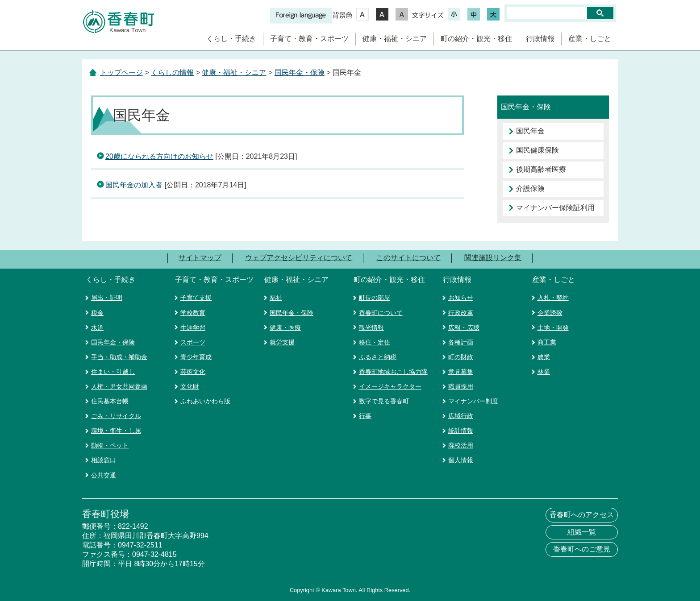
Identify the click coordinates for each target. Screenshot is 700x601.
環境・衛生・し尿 (116, 431)
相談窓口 (104, 460)
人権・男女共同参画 (119, 386)
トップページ (121, 73)
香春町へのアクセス (582, 515)
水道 (97, 327)
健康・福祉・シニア (395, 39)
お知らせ (461, 298)
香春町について (381, 313)
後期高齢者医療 (541, 169)
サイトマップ (200, 258)
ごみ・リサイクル (116, 416)
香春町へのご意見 (582, 549)
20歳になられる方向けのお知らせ (159, 156)
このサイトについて (408, 258)
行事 (365, 416)
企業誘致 (550, 313)
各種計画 (461, 342)
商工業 (547, 342)
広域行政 (461, 416)
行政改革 (461, 313)
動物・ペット (110, 445)
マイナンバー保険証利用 (555, 208)
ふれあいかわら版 (205, 401)
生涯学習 (193, 327)
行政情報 (540, 39)
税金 (97, 313)
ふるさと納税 (378, 357)
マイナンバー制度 (473, 401)
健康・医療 (285, 327)
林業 (544, 372)
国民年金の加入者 (134, 185)
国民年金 (530, 131)
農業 (544, 357)
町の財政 (461, 357)
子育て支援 (196, 298)
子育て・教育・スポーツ (309, 39)
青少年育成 (196, 357)
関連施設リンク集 (493, 258)
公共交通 (104, 475)
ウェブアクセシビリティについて (299, 258)
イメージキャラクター (390, 386)
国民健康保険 (537, 150)
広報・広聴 (464, 327)
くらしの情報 (172, 73)
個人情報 (461, 460)
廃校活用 (461, 445)
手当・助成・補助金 (119, 357)
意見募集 (461, 372)
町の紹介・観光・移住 (476, 39)
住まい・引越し (113, 372)
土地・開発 (553, 327)
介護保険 (530, 189)
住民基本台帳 (110, 401)
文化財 (190, 386)
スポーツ (193, 342)
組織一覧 (582, 532)
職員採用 (461, 386)
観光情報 (371, 327)
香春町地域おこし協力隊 (393, 372)
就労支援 (282, 342)
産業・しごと (590, 39)
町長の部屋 (375, 298)
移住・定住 (375, 342)
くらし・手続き (231, 39)
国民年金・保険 (300, 73)
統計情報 (461, 431)
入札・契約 (553, 298)
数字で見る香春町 (384, 401)
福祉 (276, 298)
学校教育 (193, 313)
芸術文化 (193, 372)
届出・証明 (107, 298)
